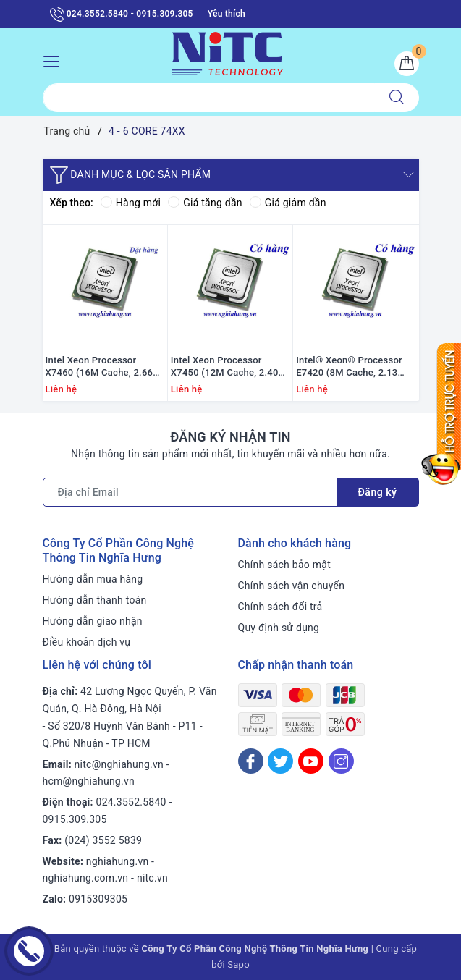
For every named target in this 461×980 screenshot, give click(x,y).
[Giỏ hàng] (407, 64)
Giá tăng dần (205, 203)
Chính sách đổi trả (280, 607)
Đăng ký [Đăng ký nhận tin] (378, 492)
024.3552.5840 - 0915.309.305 (122, 14)
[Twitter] (280, 761)
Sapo (238, 964)
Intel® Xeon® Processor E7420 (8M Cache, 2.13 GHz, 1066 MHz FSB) (349, 367)
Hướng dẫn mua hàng (93, 579)
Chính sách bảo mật (284, 565)
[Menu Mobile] (55, 60)
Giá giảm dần (288, 203)
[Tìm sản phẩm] (209, 98)
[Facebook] (251, 761)
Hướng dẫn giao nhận (93, 621)
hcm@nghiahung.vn (89, 781)
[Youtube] (311, 761)
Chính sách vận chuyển (292, 586)
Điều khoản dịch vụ (87, 642)
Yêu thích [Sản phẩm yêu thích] (227, 14)
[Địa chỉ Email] (190, 492)
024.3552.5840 (131, 802)
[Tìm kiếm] (397, 98)
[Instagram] (341, 761)
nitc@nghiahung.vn (119, 764)
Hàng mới (131, 203)
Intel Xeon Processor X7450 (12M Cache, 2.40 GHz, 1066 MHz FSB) (225, 367)
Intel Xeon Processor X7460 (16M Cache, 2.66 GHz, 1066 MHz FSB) (100, 367)
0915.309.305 (75, 819)
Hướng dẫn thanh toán (95, 600)
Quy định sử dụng (279, 628)
